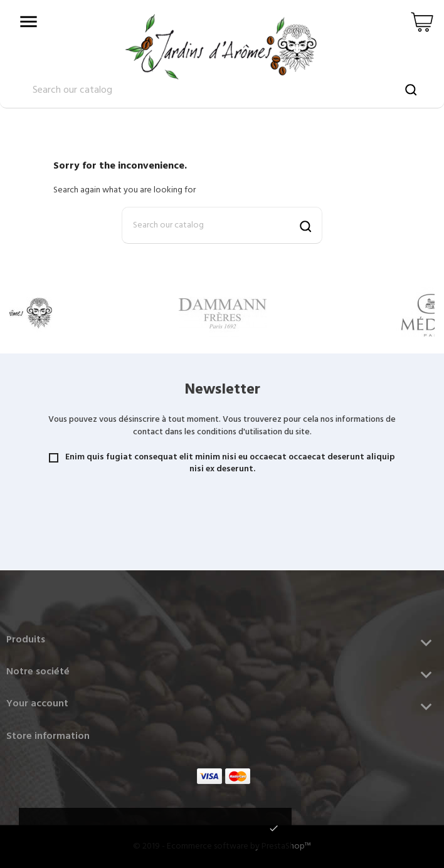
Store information (48, 736)
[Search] (222, 225)
